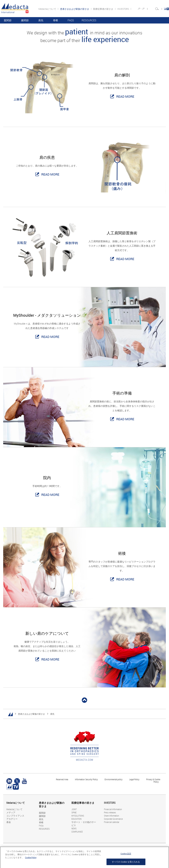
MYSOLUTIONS (78, 816)
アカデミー (12, 819)
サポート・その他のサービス (84, 824)
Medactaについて (48, 9)
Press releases (110, 812)
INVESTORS (123, 9)
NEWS (74, 828)
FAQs (71, 20)
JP (143, 9)
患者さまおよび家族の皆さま (31, 714)
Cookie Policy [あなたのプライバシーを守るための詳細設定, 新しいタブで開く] (31, 859)
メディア (11, 812)
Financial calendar (112, 822)
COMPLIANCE (77, 832)
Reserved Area (62, 779)
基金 (9, 822)
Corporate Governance (113, 819)
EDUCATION (76, 819)
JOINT (74, 809)
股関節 (8, 20)
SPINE (74, 812)
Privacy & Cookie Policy (153, 781)
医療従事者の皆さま (103, 9)
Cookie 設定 (126, 855)
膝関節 (25, 20)
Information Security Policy (86, 779)
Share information (112, 816)
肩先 (41, 20)
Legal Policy (134, 779)
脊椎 (55, 20)
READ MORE (125, 96)
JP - (140, 9)
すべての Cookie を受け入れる (126, 863)
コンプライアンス (15, 816)
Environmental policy (114, 779)
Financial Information (113, 809)
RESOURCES (89, 20)
